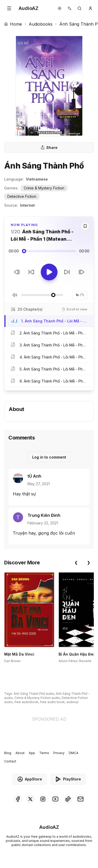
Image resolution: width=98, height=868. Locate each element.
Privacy (59, 753)
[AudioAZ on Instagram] (43, 799)
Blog (8, 753)
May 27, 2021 (39, 484)
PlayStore (68, 779)
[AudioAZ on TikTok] (68, 799)
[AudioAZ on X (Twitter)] (30, 799)
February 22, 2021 (43, 523)
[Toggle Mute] (15, 295)
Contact (10, 761)
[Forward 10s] (67, 272)
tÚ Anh (34, 476)
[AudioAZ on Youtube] (55, 799)
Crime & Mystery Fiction (44, 188)
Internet (27, 205)
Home (13, 24)
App (32, 753)
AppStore (30, 779)
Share (49, 147)
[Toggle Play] (49, 272)
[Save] (85, 226)
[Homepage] (28, 8)
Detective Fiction (22, 196)
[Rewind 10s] (31, 272)
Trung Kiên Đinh (44, 515)
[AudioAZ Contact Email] (80, 799)
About (20, 753)
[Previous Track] (17, 272)
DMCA (74, 753)
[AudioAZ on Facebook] (18, 799)
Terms (44, 753)
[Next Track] (82, 272)
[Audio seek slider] (49, 251)
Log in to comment (49, 457)
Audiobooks (41, 24)
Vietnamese (37, 179)
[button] (9, 8)
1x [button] (80, 295)
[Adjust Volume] (42, 295)
